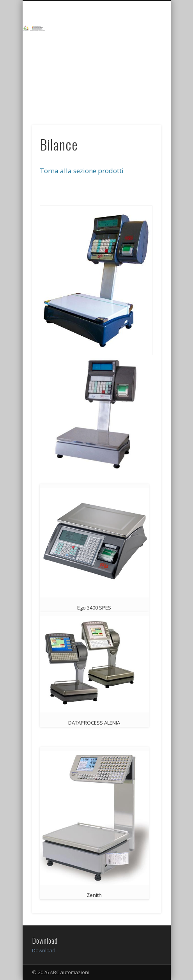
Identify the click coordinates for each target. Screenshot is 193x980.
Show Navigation (142, 43)
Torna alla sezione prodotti (82, 171)
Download (44, 950)
